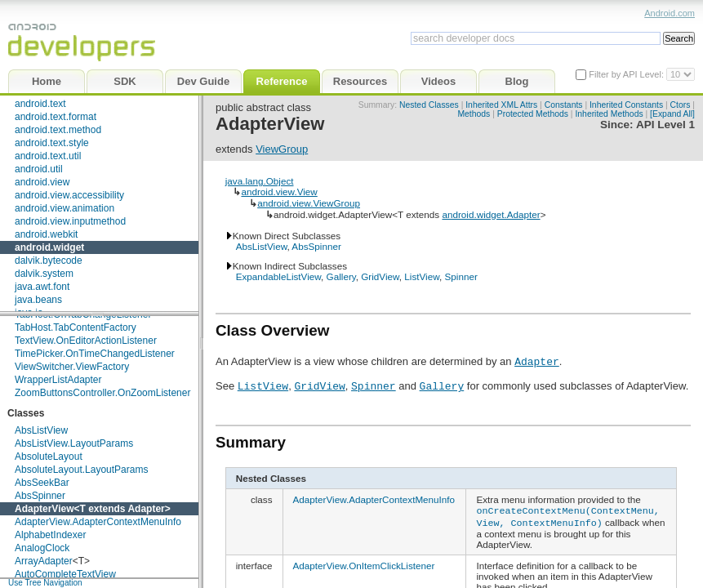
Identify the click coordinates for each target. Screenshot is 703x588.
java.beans (38, 300)
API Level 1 (665, 125)
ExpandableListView (278, 276)
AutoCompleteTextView (65, 574)
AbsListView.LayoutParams (74, 443)
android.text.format (56, 117)
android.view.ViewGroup (309, 203)
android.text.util (48, 156)
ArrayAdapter (44, 561)
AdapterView (44, 509)
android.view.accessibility (69, 195)
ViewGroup (282, 149)
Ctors (681, 105)
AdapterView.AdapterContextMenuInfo (98, 522)
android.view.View (279, 192)
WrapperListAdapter (58, 380)
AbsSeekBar (42, 483)
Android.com (670, 13)
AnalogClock (42, 548)
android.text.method (58, 130)
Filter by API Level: (627, 74)
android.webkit (46, 234)
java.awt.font (42, 287)
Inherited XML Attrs (501, 105)
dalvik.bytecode (49, 261)
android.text (40, 104)
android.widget (49, 247)
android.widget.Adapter (491, 214)
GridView (380, 276)
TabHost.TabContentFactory (76, 327)
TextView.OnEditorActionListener (86, 341)
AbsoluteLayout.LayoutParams (81, 470)
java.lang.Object (260, 181)
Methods (474, 114)
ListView (422, 276)
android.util (39, 169)
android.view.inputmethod (70, 221)
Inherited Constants (626, 105)
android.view (42, 182)
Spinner (461, 276)
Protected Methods (533, 114)
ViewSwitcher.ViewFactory (72, 367)
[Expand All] (672, 114)
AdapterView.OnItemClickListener (364, 563)
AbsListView (41, 430)
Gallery (341, 276)
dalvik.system (44, 274)
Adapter (146, 509)
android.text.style (52, 143)
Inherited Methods (609, 114)
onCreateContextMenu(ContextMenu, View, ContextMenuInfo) (567, 515)
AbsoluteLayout (49, 457)
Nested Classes (429, 105)
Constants (564, 105)
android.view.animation (65, 208)
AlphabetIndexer (50, 535)
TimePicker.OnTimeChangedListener (95, 354)
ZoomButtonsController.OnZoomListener (102, 393)
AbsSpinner (40, 496)
